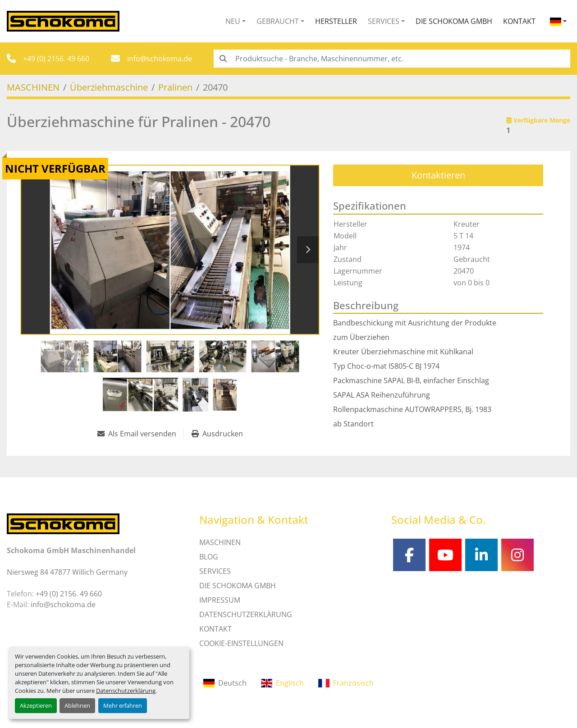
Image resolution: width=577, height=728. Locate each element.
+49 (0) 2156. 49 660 (56, 59)
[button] (236, 21)
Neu (233, 21)
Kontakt (519, 21)
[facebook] (409, 555)
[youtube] (445, 555)
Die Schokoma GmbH (454, 21)
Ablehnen (77, 705)
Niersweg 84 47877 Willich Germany (67, 572)
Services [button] (384, 21)
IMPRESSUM (220, 600)
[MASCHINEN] (33, 87)
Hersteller (336, 21)
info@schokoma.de (160, 59)
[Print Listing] (217, 434)
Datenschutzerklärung (126, 691)
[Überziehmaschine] (109, 87)
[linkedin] (481, 555)
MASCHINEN (220, 542)
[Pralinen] (175, 87)
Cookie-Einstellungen (241, 643)
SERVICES (215, 571)
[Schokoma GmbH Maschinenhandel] (63, 523)
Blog (209, 557)
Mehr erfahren (123, 705)
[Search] (392, 59)
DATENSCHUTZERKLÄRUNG (246, 614)
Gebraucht (278, 21)
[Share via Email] (140, 434)
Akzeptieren (36, 705)
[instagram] (517, 555)
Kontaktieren (438, 175)
